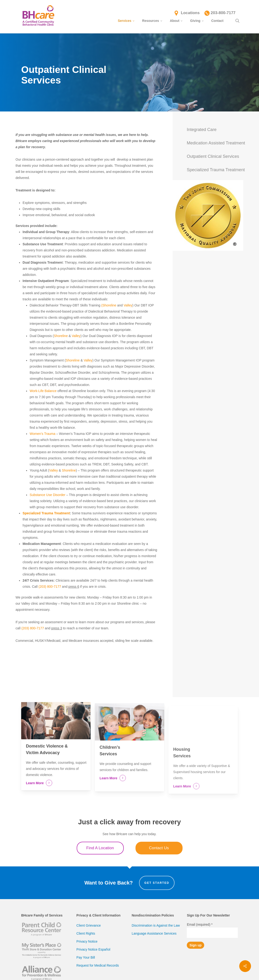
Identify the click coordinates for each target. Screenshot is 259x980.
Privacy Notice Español (93, 949)
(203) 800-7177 (50, 587)
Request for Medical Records (98, 965)
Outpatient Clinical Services (213, 156)
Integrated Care (202, 130)
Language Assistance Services (154, 933)
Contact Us (159, 848)
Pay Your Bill (86, 957)
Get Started (157, 883)
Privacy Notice (87, 941)
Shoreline (61, 336)
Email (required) (200, 924)
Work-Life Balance (43, 391)
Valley (128, 305)
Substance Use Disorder (48, 495)
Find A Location (100, 848)
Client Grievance (89, 925)
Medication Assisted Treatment (216, 143)
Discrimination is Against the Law (156, 925)
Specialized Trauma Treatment (46, 513)
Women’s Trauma (42, 434)
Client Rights (86, 933)
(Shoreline (109, 305)
